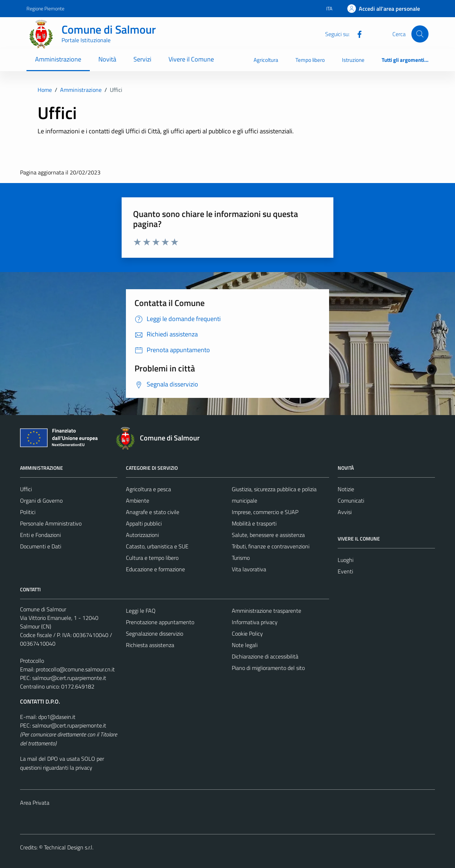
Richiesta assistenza (150, 645)
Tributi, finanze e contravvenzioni (271, 546)
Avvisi (345, 512)
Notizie (346, 489)
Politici (28, 512)
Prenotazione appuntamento (160, 622)
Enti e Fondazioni (40, 535)
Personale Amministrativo (51, 523)
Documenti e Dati (41, 546)
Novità (107, 59)
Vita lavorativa (249, 569)
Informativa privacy (255, 622)
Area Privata (35, 803)
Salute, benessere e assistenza (268, 535)
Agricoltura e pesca (148, 489)
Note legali (245, 645)
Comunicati (351, 500)
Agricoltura (266, 60)
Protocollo (32, 661)
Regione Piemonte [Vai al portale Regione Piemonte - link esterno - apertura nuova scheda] (45, 8)
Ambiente (138, 500)
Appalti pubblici (144, 523)
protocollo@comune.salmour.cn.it (75, 669)
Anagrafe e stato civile (153, 512)
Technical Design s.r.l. (69, 847)
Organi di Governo (41, 500)
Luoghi (346, 560)
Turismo (241, 558)
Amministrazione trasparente (266, 611)
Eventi (345, 571)
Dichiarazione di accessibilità (265, 656)
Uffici (26, 489)
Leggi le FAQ (141, 611)
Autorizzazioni (142, 535)
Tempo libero (310, 60)
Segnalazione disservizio (155, 633)
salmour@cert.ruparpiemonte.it (69, 678)
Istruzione (353, 60)
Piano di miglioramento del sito (268, 668)
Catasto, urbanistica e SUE (157, 546)
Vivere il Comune (191, 59)
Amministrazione (58, 59)
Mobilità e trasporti (254, 523)
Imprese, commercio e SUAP (265, 512)
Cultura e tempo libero (152, 558)
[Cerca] (420, 34)
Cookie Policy (247, 633)
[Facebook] (357, 34)
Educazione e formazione (155, 569)
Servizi (142, 59)
